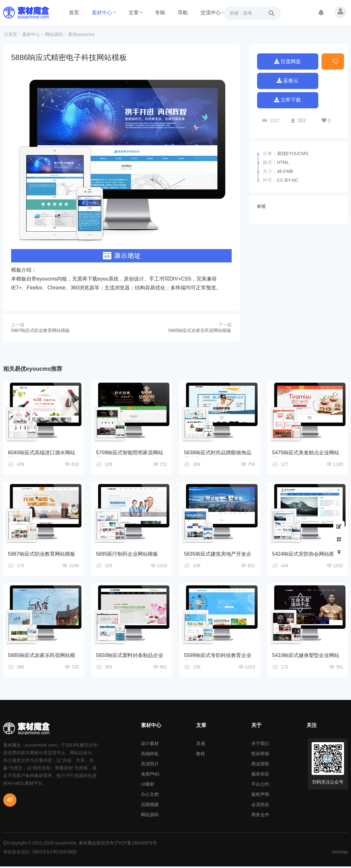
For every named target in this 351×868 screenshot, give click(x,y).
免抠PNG (150, 776)
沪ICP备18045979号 (135, 844)
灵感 (201, 745)
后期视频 (150, 806)
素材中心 (104, 13)
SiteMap (340, 853)
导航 (183, 13)
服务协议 (260, 776)
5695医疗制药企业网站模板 (127, 554)
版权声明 (260, 796)
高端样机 (150, 755)
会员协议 (260, 806)
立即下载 (288, 102)
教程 (201, 755)
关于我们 (260, 745)
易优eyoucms (81, 35)
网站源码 (54, 35)
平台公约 (260, 786)
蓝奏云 (288, 81)
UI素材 (148, 786)
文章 (136, 13)
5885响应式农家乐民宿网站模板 (200, 330)
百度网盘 (288, 61)
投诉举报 (260, 755)
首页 (74, 13)
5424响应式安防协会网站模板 (306, 554)
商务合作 (260, 816)
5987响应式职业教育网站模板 (40, 330)
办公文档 (150, 796)
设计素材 (150, 745)
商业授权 (260, 765)
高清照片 (150, 765)
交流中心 (213, 13)
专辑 (160, 13)
